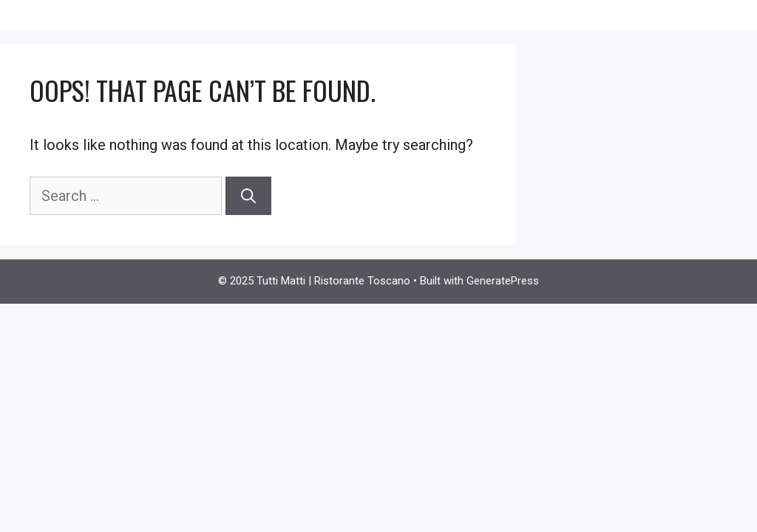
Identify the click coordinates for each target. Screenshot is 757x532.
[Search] (248, 196)
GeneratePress (503, 281)
